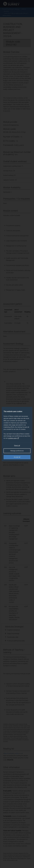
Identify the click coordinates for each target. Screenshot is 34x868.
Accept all (17, 457)
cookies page (14, 438)
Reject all (17, 445)
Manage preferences (17, 451)
